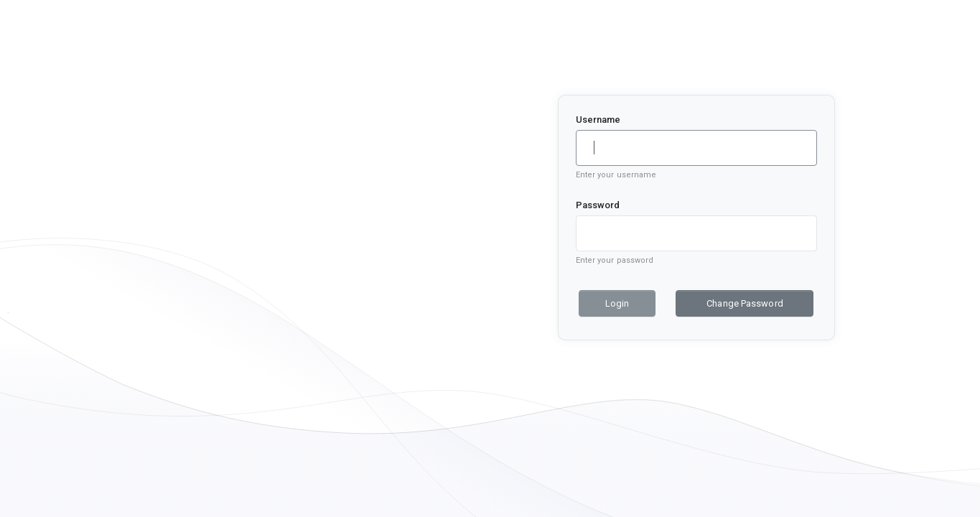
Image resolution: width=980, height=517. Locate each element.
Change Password (745, 303)
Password (598, 205)
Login (617, 303)
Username (598, 120)
